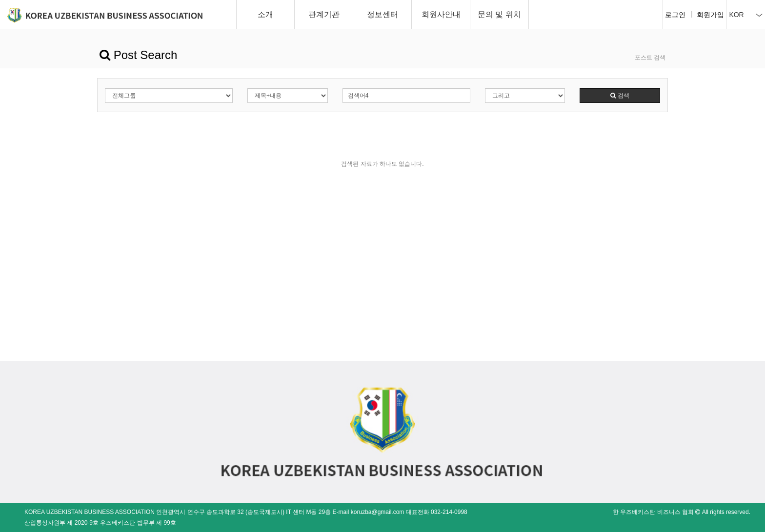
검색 (620, 96)
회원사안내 (441, 14)
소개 (265, 14)
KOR (745, 15)
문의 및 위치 (499, 14)
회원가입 (710, 15)
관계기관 (324, 14)
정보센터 (382, 14)
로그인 (675, 15)
